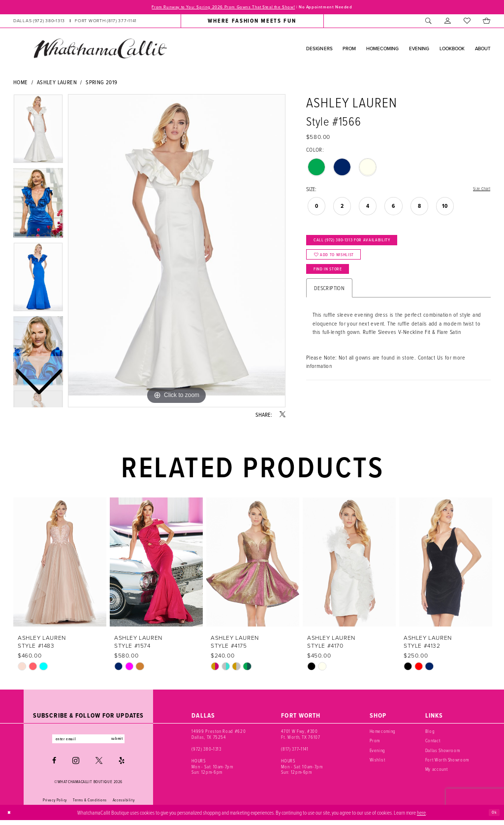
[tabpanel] (177, 253)
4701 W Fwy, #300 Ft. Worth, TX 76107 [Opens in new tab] (300, 736)
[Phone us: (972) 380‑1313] (39, 23)
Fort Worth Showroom (447, 762)
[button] (448, 23)
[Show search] (428, 23)
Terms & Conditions (90, 804)
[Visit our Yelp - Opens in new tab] (122, 765)
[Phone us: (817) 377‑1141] (106, 23)
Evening (378, 752)
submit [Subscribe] (128, 742)
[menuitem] (75, 23)
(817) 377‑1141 (295, 750)
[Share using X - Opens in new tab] (283, 417)
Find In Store (336, 286)
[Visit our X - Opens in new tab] (99, 765)
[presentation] (60, 564)
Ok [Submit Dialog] (493, 817)
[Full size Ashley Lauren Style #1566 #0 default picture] (177, 253)
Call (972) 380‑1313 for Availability (368, 246)
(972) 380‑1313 (206, 750)
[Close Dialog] (11, 817)
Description (329, 307)
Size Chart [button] (479, 191)
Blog (430, 733)
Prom (375, 742)
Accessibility (124, 804)
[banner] (100, 50)
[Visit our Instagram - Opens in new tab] (76, 765)
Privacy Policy (55, 804)
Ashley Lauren (57, 84)
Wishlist (378, 762)
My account (437, 771)
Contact (433, 742)
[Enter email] (88, 742)
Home (21, 84)
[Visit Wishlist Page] (467, 23)
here (421, 817)
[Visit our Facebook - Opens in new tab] (54, 765)
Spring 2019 (101, 84)
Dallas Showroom (443, 752)
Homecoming (383, 733)
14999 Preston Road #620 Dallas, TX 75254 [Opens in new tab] (219, 736)
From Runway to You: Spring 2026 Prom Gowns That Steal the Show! (214, 8)
